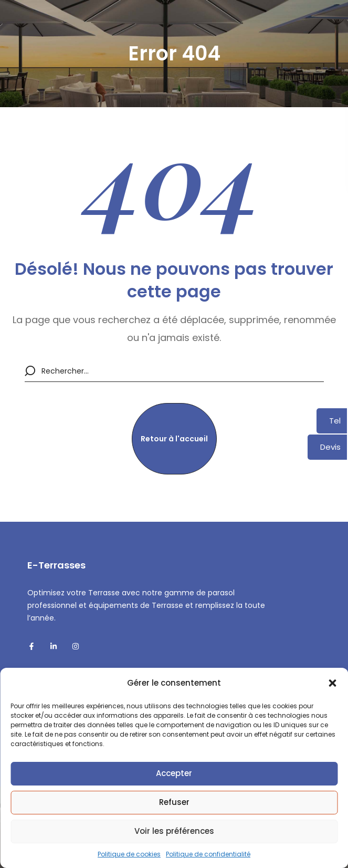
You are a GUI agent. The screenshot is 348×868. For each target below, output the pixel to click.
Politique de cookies (129, 854)
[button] (332, 683)
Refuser (174, 802)
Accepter (174, 773)
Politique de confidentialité (208, 854)
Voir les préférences (174, 831)
